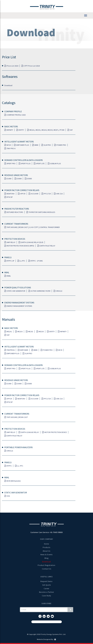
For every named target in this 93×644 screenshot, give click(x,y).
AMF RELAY (10, 242)
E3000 (18, 179)
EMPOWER (23, 350)
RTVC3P (9, 197)
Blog (46, 558)
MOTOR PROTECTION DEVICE (54, 432)
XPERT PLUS (25, 164)
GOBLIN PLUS (54, 164)
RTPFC (8, 466)
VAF (70, 130)
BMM (35, 145)
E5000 (28, 179)
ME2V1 (30, 332)
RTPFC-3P (9, 261)
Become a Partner (47, 592)
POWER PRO (60, 145)
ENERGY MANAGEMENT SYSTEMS (18, 306)
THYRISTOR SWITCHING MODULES (41, 212)
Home (46, 544)
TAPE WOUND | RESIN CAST (16, 417)
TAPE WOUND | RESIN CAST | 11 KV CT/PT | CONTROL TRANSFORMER (32, 227)
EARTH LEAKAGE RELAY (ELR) (31, 242)
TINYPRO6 (9, 350)
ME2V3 (40, 332)
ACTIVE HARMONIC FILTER (39, 291)
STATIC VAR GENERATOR (15, 291)
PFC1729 (46, 194)
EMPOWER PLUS (21, 145)
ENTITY (20, 130)
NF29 (8, 145)
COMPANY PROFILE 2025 (15, 115)
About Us (46, 551)
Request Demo (46, 581)
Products (46, 547)
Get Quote (47, 585)
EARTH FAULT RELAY (46, 246)
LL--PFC (19, 466)
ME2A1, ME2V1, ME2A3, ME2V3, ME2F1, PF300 (46, 130)
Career (46, 589)
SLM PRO (46, 145)
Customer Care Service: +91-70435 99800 (46, 532)
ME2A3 (19, 332)
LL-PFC (21, 261)
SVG (7, 496)
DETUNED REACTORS (14, 212)
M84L (8, 276)
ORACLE (58, 291)
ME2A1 (8, 332)
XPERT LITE (39, 164)
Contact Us (47, 569)
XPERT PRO (10, 164)
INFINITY (9, 130)
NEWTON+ (10, 194)
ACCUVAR (33, 194)
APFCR (22, 194)
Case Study (46, 596)
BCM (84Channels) (13, 481)
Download (8, 85)
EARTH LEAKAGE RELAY (29, 432)
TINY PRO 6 (10, 148)
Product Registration (46, 565)
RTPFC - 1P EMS (36, 261)
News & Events (46, 555)
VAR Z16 (58, 194)
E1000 (8, 179)
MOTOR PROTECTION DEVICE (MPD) (19, 246)
